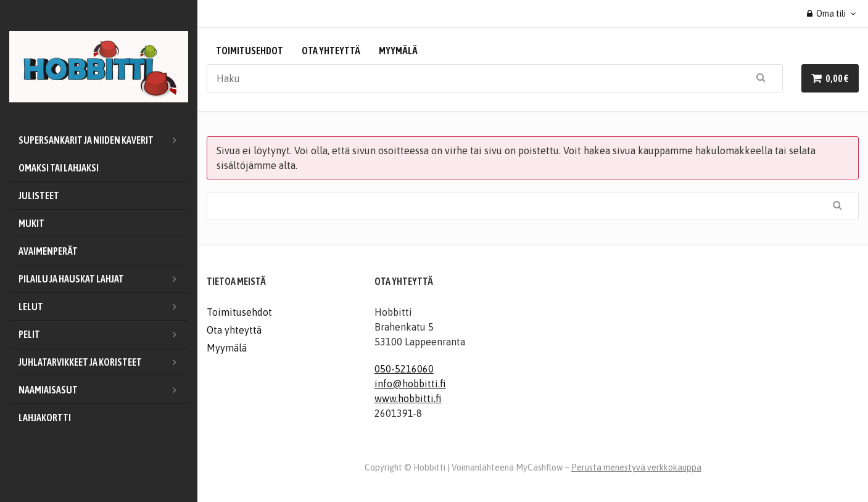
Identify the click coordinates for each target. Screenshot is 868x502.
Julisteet (39, 195)
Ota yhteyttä (331, 51)
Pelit (103, 334)
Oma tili (827, 14)
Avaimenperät (48, 251)
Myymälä (398, 51)
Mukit (31, 223)
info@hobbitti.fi (410, 384)
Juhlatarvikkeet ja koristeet (103, 362)
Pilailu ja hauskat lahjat (103, 279)
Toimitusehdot (250, 51)
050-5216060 (404, 369)
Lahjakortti (45, 418)
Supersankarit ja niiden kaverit (103, 140)
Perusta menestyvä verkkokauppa (636, 467)
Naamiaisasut (103, 390)
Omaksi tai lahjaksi (59, 168)
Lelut (103, 307)
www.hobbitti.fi (408, 398)
